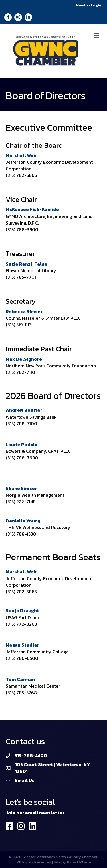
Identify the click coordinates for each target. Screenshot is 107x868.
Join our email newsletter (35, 813)
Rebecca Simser (24, 311)
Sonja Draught (22, 610)
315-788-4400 (31, 756)
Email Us (25, 780)
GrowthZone (79, 862)
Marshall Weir (21, 155)
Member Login (89, 5)
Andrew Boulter (24, 410)
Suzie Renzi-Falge (27, 264)
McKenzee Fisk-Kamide (32, 209)
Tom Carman (20, 679)
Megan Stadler (22, 645)
